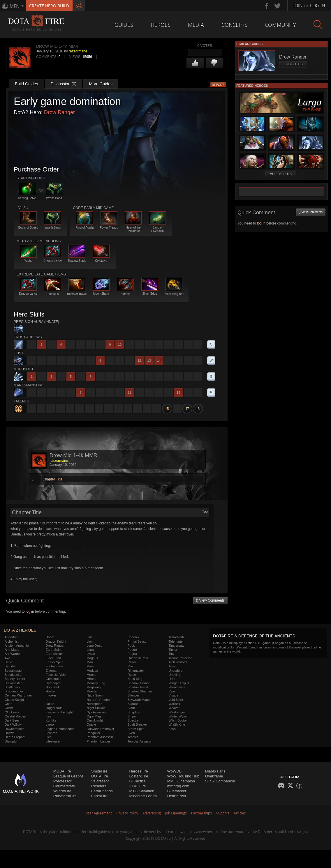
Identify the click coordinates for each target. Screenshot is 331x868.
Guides (124, 25)
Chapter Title (52, 479)
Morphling (94, 687)
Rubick (133, 675)
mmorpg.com (178, 786)
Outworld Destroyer (100, 729)
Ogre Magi (94, 716)
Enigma (51, 671)
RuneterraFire (65, 796)
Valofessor (100, 781)
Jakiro (50, 704)
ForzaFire (99, 796)
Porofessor (62, 781)
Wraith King (177, 724)
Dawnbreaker (14, 729)
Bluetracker (177, 791)
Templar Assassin (140, 741)
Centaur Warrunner (18, 695)
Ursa (172, 679)
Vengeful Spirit (179, 683)
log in (30, 611)
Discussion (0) (64, 84)
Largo (50, 724)
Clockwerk (12, 712)
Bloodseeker (14, 675)
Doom (50, 637)
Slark (131, 708)
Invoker (51, 695)
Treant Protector (180, 658)
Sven (131, 733)
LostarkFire (139, 776)
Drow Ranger (59, 112)
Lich (49, 737)
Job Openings (176, 813)
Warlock (174, 704)
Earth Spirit (54, 650)
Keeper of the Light (59, 712)
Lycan (91, 654)
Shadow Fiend (138, 687)
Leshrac (51, 733)
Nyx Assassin (96, 712)
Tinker (173, 650)
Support (223, 813)
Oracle (91, 724)
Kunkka (51, 720)
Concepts (234, 25)
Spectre (133, 720)
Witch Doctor (178, 720)
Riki (130, 666)
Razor (132, 662)
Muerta (91, 691)
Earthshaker (54, 654)
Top (205, 512)
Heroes (161, 25)
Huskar (51, 691)
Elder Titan (53, 658)
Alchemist (12, 641)
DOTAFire (100, 776)
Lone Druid (94, 646)
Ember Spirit (55, 662)
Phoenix (133, 637)
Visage (173, 695)
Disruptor (11, 741)
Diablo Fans (215, 771)
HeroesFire (138, 771)
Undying (174, 675)
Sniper (132, 716)
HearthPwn (177, 796)
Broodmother (14, 691)
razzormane (78, 51)
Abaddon (11, 637)
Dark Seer (12, 720)
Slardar (133, 704)
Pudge (132, 650)
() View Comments (210, 600)
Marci (90, 662)
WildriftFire (62, 791)
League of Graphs (68, 776)
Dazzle (10, 733)
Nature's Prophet (98, 700)
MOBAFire (62, 771)
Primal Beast (137, 641)
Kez (49, 716)
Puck (131, 646)
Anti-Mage (12, 650)
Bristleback (13, 687)
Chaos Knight (14, 700)
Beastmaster (14, 671)
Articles (240, 813)
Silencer (133, 695)
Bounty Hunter (15, 679)
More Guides (101, 84)
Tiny (171, 654)
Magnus (92, 658)
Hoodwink (53, 687)
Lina (90, 637)
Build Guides (26, 84)
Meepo (91, 675)
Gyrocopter (54, 683)
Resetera (99, 786)
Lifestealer (53, 741)
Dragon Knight (56, 641)
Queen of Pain (138, 658)
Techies (133, 737)
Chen (8, 704)
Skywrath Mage (139, 700)
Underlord (175, 671)
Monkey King (96, 683)
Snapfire (134, 712)
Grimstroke (54, 679)
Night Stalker (96, 708)
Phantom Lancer (98, 741)
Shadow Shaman (140, 691)
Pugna (132, 654)
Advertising (152, 813)
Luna (90, 650)
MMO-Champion (181, 781)
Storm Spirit (136, 729)
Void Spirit (176, 700)
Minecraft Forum (143, 796)
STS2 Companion (220, 781)
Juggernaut (54, 708)
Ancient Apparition (18, 646)
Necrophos (94, 704)
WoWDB (175, 771)
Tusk (172, 666)
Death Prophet (15, 737)
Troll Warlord (177, 662)
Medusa (92, 671)
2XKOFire (137, 786)
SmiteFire (99, 771)
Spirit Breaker (137, 724)
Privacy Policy (127, 813)
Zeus (172, 729)
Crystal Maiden (15, 716)
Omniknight (95, 720)
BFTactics (137, 781)
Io (47, 700)
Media (196, 25)
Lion (90, 641)
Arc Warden (13, 654)
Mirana (91, 679)
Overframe (214, 776)
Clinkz (9, 708)
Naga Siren (95, 695)
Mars (90, 666)
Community (280, 25)
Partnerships (201, 813)
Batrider (10, 666)
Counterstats (64, 786)
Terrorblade (177, 637)
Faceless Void (56, 675)
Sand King (135, 679)
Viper (172, 691)
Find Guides (293, 64)
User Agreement (99, 813)
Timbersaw (176, 646)
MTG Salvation (142, 791)
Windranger (177, 712)
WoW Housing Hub (183, 776)
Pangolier (93, 733)
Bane (8, 662)
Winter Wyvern (179, 716)
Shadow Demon (139, 683)
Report (218, 85)
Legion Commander (60, 729)
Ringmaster (136, 671)
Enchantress (55, 666)
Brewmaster (13, 683)
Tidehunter (176, 641)
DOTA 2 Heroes (20, 630)
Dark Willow (13, 724)
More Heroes (281, 174)
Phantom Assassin (100, 737)
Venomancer (177, 687)
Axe (7, 658)
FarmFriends (102, 791)
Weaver (174, 708)
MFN (15, 6)
